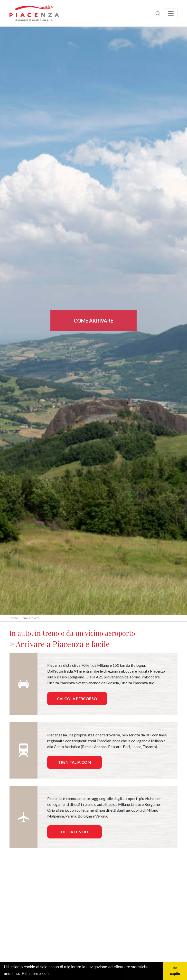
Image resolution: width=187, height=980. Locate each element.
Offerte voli (75, 832)
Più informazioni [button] (36, 974)
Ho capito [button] (175, 971)
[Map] (93, 904)
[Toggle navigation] (171, 13)
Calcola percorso (77, 699)
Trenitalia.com (75, 762)
